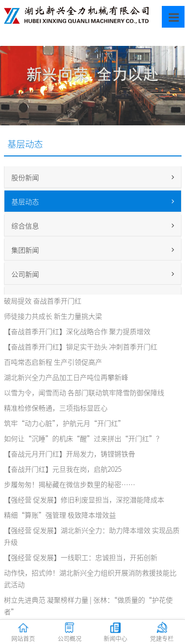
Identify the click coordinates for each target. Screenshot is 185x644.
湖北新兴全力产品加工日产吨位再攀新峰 (66, 377)
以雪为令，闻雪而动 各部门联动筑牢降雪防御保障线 (84, 392)
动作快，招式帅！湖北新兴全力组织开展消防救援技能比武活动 (90, 578)
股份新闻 (93, 177)
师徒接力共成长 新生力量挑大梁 (53, 316)
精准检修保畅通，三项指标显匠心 (56, 408)
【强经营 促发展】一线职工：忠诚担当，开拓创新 (81, 557)
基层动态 (93, 201)
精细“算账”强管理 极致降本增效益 (60, 515)
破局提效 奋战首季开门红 (43, 301)
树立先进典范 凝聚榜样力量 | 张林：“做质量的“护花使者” (88, 606)
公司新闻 (93, 274)
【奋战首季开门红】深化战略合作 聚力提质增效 (77, 331)
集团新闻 (93, 250)
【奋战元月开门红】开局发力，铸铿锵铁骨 (70, 454)
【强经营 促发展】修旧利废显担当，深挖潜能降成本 (84, 499)
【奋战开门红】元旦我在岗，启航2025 (63, 469)
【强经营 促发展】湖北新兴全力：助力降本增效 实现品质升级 (92, 536)
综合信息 (93, 226)
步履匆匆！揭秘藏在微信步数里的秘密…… (70, 484)
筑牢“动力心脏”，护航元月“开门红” (64, 423)
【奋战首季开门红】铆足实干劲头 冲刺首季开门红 (81, 346)
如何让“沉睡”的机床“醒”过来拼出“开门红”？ (83, 438)
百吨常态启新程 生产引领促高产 (53, 362)
